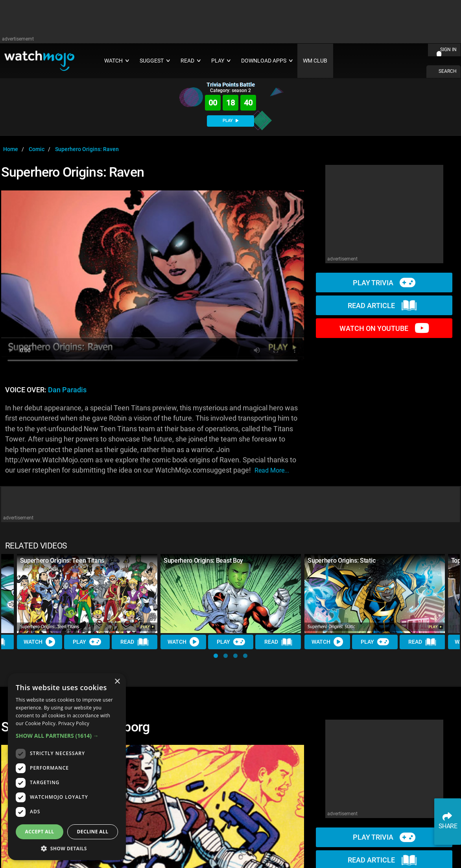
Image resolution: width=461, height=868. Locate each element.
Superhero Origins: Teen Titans (62, 561)
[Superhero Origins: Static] (375, 594)
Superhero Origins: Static (341, 561)
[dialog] (67, 767)
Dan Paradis (67, 390)
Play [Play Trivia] (87, 642)
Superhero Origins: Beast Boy (203, 561)
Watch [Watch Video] (40, 642)
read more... (272, 470)
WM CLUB (315, 61)
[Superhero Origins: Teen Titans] (87, 594)
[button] (216, 656)
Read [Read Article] (135, 642)
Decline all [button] (93, 832)
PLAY (230, 121)
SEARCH (448, 71)
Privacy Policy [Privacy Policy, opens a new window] (74, 723)
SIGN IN (448, 50)
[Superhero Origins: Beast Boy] (231, 594)
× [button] (117, 682)
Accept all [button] (40, 832)
